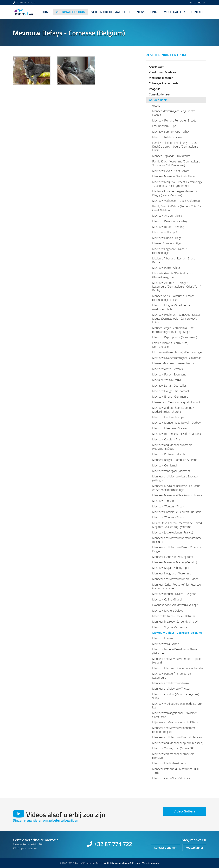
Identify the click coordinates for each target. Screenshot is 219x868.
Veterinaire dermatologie (111, 12)
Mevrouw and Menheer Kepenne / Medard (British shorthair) (173, 410)
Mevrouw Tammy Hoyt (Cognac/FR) (173, 748)
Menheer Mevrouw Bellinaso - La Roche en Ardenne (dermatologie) (176, 488)
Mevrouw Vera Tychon (166, 644)
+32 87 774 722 (113, 844)
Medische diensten (161, 78)
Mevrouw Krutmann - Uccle (169, 454)
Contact (197, 12)
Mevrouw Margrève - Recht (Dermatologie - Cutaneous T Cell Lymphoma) (178, 184)
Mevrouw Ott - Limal (165, 465)
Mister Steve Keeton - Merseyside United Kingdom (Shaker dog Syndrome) (177, 525)
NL (200, 3)
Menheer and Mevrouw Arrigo (170, 683)
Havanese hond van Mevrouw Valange (175, 605)
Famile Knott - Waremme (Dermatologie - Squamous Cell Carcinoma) (177, 163)
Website (147, 863)
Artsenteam (157, 67)
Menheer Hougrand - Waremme (172, 573)
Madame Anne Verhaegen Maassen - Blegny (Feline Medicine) (174, 193)
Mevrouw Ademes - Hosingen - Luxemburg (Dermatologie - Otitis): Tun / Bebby (176, 287)
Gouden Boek (158, 100)
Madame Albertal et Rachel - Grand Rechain (174, 260)
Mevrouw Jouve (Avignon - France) (173, 532)
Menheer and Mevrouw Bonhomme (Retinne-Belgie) (174, 730)
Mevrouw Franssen (164, 638)
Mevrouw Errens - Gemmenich (171, 397)
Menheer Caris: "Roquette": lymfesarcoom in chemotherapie (178, 586)
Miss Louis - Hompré (165, 232)
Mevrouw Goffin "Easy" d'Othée (171, 778)
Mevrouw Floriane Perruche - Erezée (174, 120)
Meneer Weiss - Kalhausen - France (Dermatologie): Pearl (173, 298)
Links (154, 12)
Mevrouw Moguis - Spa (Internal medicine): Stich (171, 307)
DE (195, 3)
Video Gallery (175, 12)
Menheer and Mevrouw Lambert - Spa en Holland (177, 661)
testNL (156, 106)
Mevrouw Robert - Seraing (168, 227)
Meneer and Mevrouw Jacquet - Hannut (176, 402)
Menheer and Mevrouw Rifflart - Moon (175, 579)
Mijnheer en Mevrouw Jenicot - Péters (175, 722)
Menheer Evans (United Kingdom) (173, 557)
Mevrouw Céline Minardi (167, 599)
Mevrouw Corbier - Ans (166, 439)
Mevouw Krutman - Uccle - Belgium (174, 616)
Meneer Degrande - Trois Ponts (171, 156)
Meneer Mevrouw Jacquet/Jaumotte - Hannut (175, 113)
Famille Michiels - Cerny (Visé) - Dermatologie (171, 345)
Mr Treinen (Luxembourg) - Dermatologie (177, 352)
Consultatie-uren (160, 94)
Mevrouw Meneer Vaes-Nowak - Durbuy (176, 423)
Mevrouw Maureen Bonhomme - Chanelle (178, 668)
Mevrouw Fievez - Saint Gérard (171, 171)
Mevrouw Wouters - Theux (168, 506)
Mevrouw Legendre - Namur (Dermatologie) (169, 251)
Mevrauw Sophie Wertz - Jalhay (171, 132)
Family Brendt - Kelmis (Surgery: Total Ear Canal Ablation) (177, 208)
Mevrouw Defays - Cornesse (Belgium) (177, 633)
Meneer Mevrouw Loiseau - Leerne (173, 363)
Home (46, 12)
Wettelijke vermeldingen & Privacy (122, 863)
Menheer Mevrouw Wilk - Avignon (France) (178, 495)
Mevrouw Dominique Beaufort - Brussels (177, 512)
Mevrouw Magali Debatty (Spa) (171, 568)
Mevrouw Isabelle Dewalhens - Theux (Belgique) (175, 651)
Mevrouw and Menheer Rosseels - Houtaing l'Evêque (173, 447)
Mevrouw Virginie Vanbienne (170, 627)
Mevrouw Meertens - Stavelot (170, 428)
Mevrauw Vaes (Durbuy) (166, 380)
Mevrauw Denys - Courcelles (169, 386)
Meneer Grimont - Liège (167, 243)
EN (204, 3)
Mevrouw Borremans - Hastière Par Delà (177, 434)
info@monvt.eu (193, 840)
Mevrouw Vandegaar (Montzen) (171, 471)
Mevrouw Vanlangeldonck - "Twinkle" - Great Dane (175, 715)
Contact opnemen (166, 848)
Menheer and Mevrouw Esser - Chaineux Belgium (177, 549)
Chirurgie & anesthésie (164, 83)
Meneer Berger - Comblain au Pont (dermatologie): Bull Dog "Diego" (173, 330)
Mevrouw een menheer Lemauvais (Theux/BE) (173, 756)
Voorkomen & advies (162, 72)
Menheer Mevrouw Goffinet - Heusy (174, 176)
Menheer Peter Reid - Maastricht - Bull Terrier (175, 771)
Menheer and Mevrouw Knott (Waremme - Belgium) (178, 540)
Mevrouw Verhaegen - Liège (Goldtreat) (176, 201)
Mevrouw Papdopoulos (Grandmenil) (175, 337)
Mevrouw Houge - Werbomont (171, 391)
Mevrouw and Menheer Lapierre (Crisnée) (178, 743)
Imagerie (155, 89)
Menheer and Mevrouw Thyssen (172, 689)
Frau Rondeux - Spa (164, 126)
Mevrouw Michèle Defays (168, 611)
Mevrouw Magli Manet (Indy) (169, 763)
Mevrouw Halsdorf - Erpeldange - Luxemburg (172, 676)
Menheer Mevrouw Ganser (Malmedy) (175, 622)
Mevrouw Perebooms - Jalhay (170, 221)
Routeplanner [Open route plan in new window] (194, 848)
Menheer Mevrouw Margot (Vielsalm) (175, 562)
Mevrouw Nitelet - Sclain (167, 137)
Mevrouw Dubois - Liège (167, 238)
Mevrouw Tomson (163, 501)
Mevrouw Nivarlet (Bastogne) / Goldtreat (176, 358)
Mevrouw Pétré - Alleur (166, 268)
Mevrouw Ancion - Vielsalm (169, 216)
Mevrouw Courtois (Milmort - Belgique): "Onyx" (176, 696)
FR (190, 3)
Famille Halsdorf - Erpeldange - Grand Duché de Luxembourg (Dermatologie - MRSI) (176, 147)
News (141, 12)
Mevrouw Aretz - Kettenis (167, 369)
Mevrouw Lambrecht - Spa (168, 417)
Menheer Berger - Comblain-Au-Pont (174, 460)
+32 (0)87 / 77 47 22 (25, 3)
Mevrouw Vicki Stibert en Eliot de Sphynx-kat (178, 706)
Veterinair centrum (71, 12)
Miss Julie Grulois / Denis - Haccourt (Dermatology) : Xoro (174, 275)
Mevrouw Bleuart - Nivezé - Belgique (174, 594)
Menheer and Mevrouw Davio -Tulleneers (177, 737)
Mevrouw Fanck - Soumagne (169, 374)
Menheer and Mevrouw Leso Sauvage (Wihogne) (175, 478)
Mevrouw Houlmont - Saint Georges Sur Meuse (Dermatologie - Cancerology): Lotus (176, 318)
